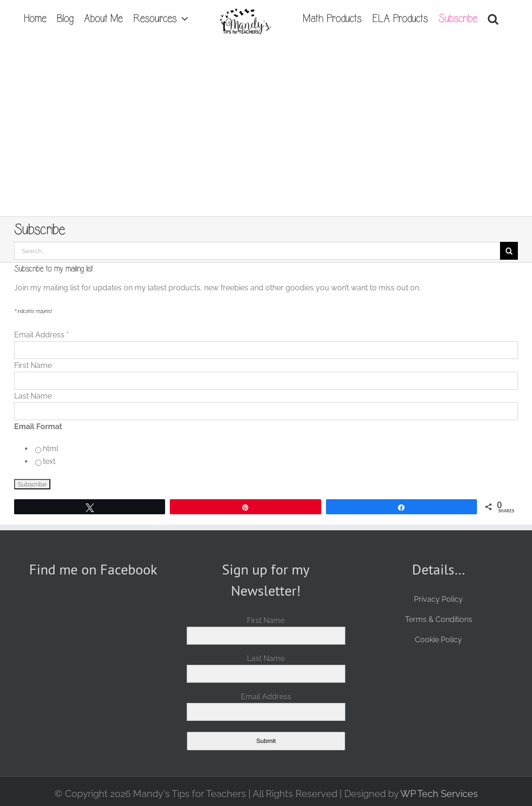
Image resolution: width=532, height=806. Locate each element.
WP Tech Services (439, 794)
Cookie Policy (438, 640)
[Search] (509, 251)
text (49, 461)
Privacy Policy (438, 599)
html (51, 449)
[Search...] (257, 251)
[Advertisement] (266, 146)
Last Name (33, 396)
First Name (33, 365)
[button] (493, 19)
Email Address (41, 335)
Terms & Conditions (439, 619)
